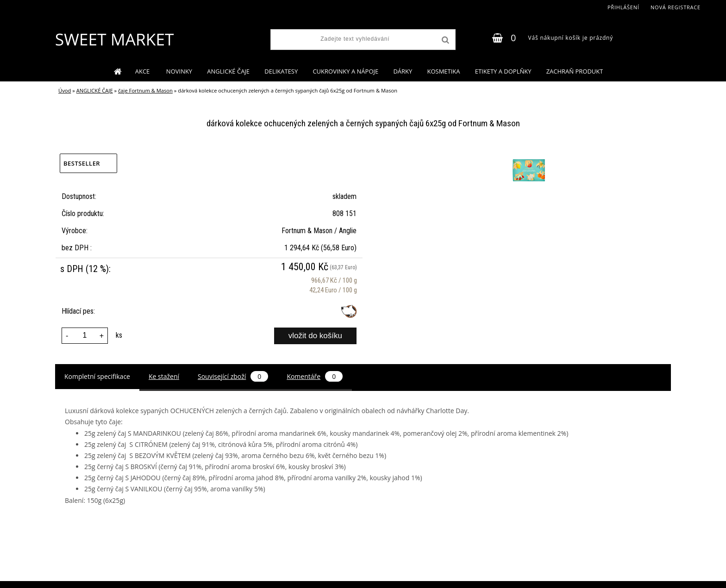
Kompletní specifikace (97, 376)
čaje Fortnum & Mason (145, 90)
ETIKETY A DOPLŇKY (503, 71)
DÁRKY (403, 71)
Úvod (65, 90)
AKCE (143, 71)
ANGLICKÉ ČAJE (228, 71)
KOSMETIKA (443, 71)
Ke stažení (164, 376)
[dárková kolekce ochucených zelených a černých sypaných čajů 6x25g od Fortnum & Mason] (528, 153)
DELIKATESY (281, 71)
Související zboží (233, 376)
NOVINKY (179, 71)
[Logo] (114, 39)
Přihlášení (623, 7)
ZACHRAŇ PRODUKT (575, 71)
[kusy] (85, 336)
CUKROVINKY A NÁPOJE (345, 71)
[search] (444, 40)
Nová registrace (676, 7)
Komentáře (315, 376)
